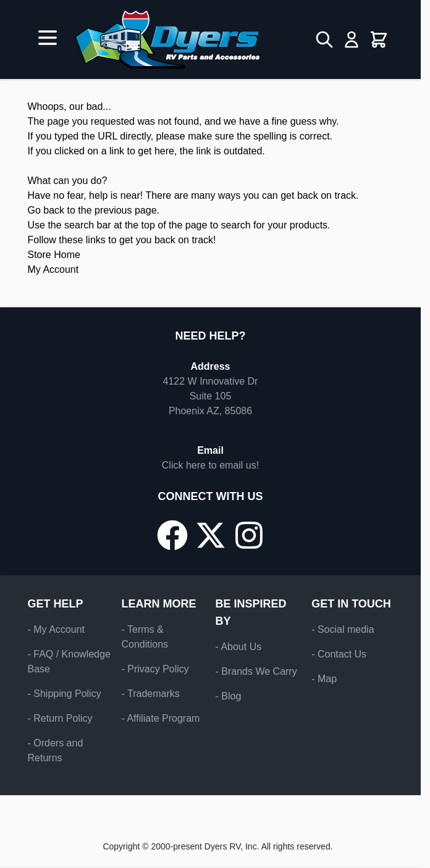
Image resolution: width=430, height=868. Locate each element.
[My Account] (352, 40)
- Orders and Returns (56, 750)
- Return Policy (60, 718)
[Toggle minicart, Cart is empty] (379, 40)
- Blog (229, 696)
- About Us (239, 647)
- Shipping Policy (65, 694)
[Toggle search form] (324, 40)
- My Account (56, 629)
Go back (46, 210)
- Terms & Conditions (145, 637)
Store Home (54, 255)
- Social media (343, 629)
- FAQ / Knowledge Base (69, 661)
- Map (324, 679)
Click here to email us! (210, 465)
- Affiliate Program (161, 718)
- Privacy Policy (155, 669)
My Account (53, 269)
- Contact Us (339, 654)
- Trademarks (151, 694)
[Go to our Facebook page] (172, 535)
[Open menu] (48, 38)
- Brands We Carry (256, 671)
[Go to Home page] (167, 40)
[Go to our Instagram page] (249, 535)
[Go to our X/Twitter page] (211, 535)
